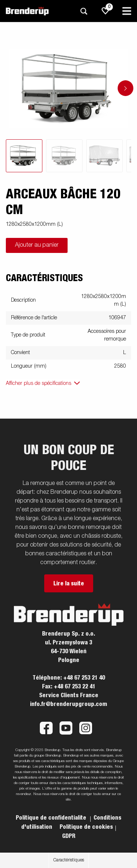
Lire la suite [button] (69, 584)
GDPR (69, 836)
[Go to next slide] (125, 88)
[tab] (24, 156)
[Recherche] (84, 11)
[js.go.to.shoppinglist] (106, 11)
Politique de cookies (86, 827)
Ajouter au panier (37, 245)
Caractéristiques (69, 860)
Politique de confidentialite (52, 818)
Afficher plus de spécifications (39, 383)
